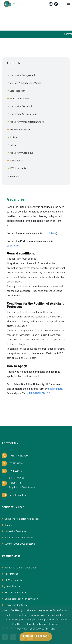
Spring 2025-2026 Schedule (17, 538)
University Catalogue (20, 153)
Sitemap (8, 525)
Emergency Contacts (14, 605)
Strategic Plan (16, 91)
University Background (21, 75)
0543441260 (13, 471)
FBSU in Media (16, 169)
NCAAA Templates (13, 580)
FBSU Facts (15, 161)
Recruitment (10, 574)
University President (19, 106)
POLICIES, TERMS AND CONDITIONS (36, 629)
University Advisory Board (22, 114)
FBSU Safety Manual (14, 593)
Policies (13, 138)
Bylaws (12, 145)
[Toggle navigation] (68, 4)
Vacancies (14, 176)
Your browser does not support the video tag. (36, 18)
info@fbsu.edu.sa (14, 495)
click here (51, 233)
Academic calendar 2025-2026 (19, 568)
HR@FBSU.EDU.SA (40, 393)
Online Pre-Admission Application (20, 519)
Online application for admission (20, 599)
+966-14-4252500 (15, 456)
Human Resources (19, 130)
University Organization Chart (25, 122)
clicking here (55, 389)
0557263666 (12, 463)
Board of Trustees (18, 99)
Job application (11, 586)
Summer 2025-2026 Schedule (19, 544)
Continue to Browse (36, 637)
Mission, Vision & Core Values (24, 83)
